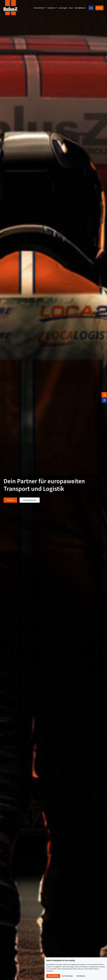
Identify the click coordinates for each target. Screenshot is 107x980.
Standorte (51, 8)
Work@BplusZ (80, 8)
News (71, 8)
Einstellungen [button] (81, 976)
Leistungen (63, 8)
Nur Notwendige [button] (67, 976)
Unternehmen (39, 8)
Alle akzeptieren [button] (53, 976)
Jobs (91, 8)
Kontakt (99, 8)
